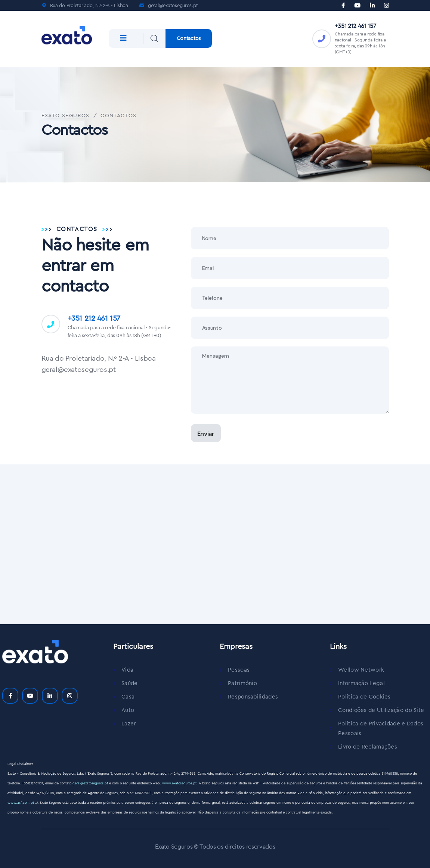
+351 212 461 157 (355, 26)
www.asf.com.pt (21, 803)
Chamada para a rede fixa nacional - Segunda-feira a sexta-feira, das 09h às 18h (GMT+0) (119, 332)
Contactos (189, 38)
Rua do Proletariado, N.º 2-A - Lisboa (89, 5)
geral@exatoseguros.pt (173, 5)
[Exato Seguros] (215, 543)
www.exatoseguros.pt (179, 783)
